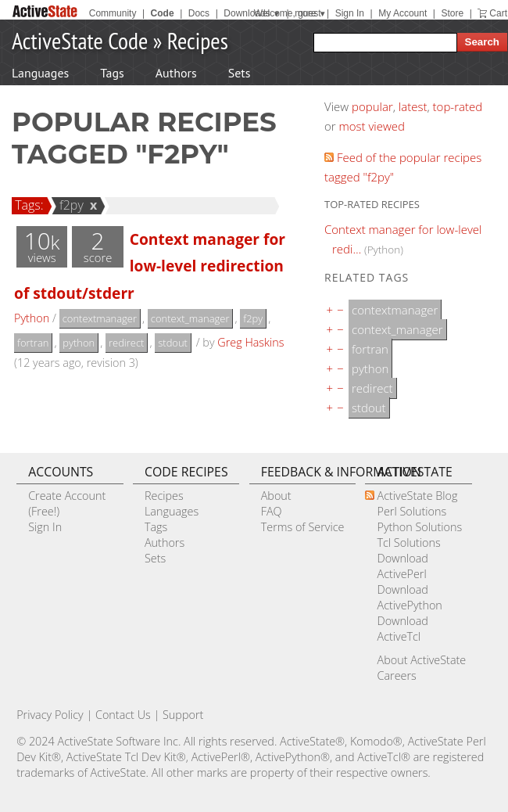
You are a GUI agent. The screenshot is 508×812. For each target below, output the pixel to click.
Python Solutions (419, 527)
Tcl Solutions (408, 543)
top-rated (458, 106)
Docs (199, 13)
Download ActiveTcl (402, 629)
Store (452, 13)
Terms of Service (303, 527)
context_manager (190, 318)
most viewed (372, 126)
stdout (173, 343)
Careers (396, 675)
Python (32, 318)
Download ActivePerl (402, 566)
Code (163, 13)
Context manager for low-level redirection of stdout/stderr (150, 266)
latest (413, 106)
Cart (498, 13)
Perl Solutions (411, 511)
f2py (69, 205)
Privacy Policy (50, 715)
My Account (402, 13)
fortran (33, 343)
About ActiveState (421, 660)
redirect (126, 343)
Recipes (198, 40)
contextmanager (100, 318)
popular (372, 106)
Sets (240, 73)
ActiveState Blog (417, 496)
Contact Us (123, 715)
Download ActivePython (409, 597)
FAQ (272, 511)
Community (113, 13)
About (276, 496)
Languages (40, 73)
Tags (112, 73)
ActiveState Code (80, 40)
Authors (176, 73)
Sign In (350, 13)
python (79, 343)
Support (183, 715)
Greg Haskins (250, 342)
